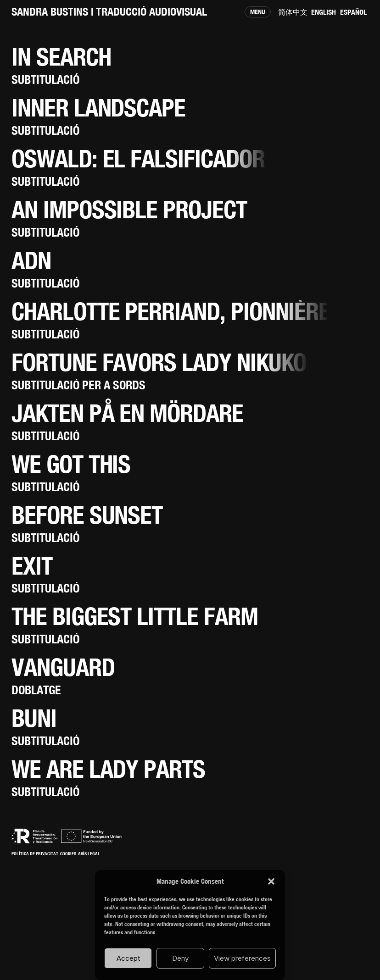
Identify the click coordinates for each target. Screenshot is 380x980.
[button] (271, 881)
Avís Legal (89, 854)
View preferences (242, 958)
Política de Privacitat (35, 854)
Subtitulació (45, 80)
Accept (128, 958)
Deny (180, 958)
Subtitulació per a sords (78, 385)
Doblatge (36, 690)
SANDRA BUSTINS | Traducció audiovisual (109, 11)
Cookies (68, 854)
